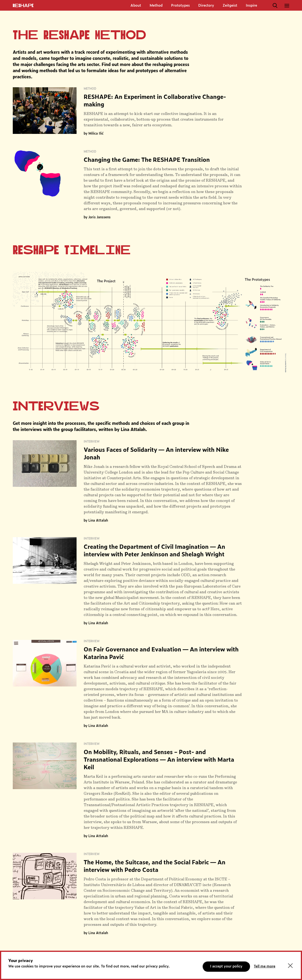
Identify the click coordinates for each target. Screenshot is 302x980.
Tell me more (265, 966)
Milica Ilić (96, 134)
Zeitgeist (230, 6)
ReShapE (23, 6)
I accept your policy (226, 966)
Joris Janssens (99, 217)
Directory (206, 6)
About (136, 6)
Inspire (251, 6)
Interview (92, 442)
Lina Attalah (98, 521)
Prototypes (180, 6)
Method (156, 6)
